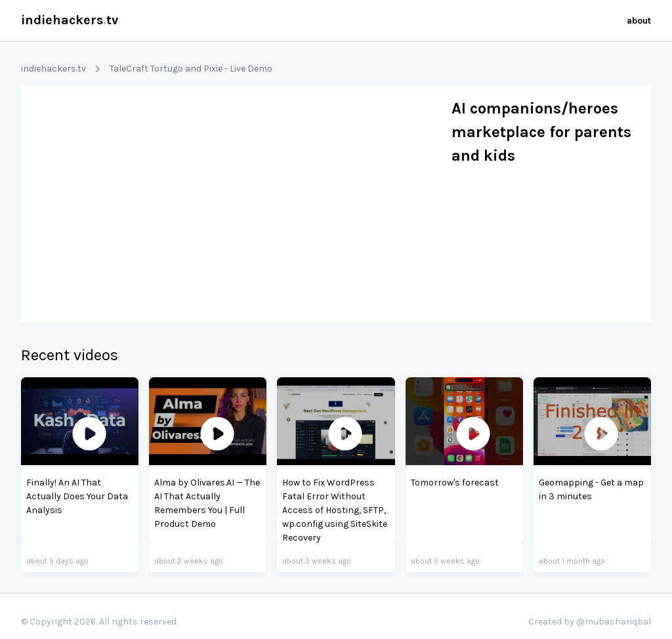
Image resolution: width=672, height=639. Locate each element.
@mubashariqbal (614, 622)
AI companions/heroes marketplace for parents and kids (541, 132)
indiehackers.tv (53, 69)
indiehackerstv (70, 20)
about (639, 21)
